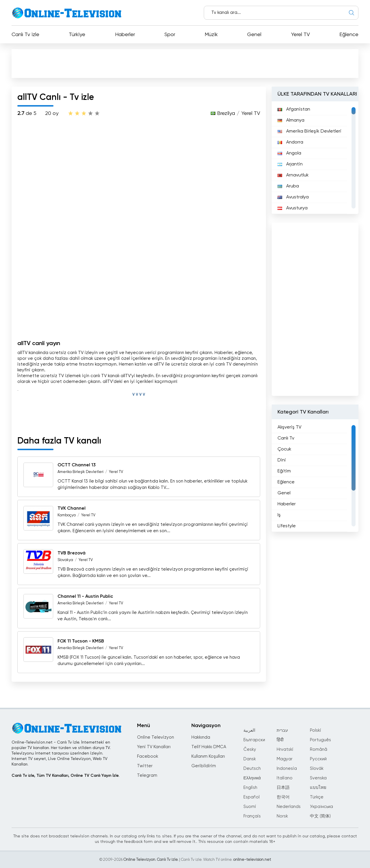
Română (319, 749)
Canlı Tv (286, 438)
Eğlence (349, 35)
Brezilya (226, 113)
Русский (318, 759)
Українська (321, 807)
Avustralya (293, 197)
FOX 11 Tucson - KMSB (81, 641)
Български (254, 740)
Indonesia (287, 769)
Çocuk (284, 449)
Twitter (145, 766)
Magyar (285, 759)
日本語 (283, 788)
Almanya (291, 120)
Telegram (147, 775)
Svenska (318, 778)
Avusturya (293, 208)
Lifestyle (287, 526)
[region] (315, 158)
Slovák (317, 769)
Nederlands (289, 807)
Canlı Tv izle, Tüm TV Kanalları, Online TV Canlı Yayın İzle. (65, 776)
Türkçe (317, 797)
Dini (282, 460)
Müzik (211, 35)
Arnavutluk (293, 175)
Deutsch (252, 769)
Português (320, 740)
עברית (282, 730)
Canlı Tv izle (25, 35)
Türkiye (77, 35)
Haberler (125, 35)
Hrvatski (285, 749)
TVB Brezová (72, 553)
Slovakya (65, 560)
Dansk (250, 759)
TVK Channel (72, 508)
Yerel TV (300, 35)
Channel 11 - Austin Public (85, 597)
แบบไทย (318, 788)
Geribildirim (204, 766)
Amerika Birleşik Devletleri (81, 472)
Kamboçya (67, 515)
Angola (289, 153)
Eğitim (284, 471)
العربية (249, 730)
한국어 (283, 797)
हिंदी (280, 740)
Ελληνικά (252, 778)
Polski (316, 730)
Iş (279, 515)
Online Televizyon (156, 737)
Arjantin (290, 164)
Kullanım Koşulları (208, 756)
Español (251, 797)
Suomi (250, 807)
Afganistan (294, 109)
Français (252, 816)
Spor (170, 35)
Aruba (288, 186)
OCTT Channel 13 (77, 465)
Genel (254, 35)
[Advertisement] (185, 63)
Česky (250, 749)
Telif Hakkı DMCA (209, 747)
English (250, 788)
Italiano (285, 778)
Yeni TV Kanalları (154, 747)
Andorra (290, 142)
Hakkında (201, 737)
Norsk (282, 816)
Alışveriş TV (289, 427)
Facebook (148, 756)
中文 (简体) (320, 816)
